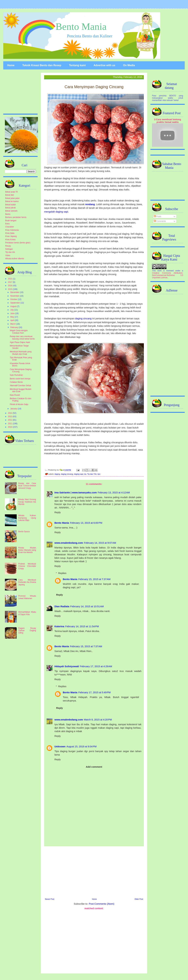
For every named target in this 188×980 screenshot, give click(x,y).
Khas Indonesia (12, 230)
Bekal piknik (10, 208)
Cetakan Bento (16, 382)
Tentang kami (77, 65)
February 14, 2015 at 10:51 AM (87, 606)
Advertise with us (104, 65)
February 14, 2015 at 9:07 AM (100, 543)
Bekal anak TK (12, 192)
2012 (10, 420)
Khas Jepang (11, 236)
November (15, 296)
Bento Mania (81, 27)
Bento (8, 214)
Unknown (60, 746)
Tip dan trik (10, 252)
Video (8, 255)
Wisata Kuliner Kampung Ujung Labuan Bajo (27, 518)
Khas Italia (10, 233)
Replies (62, 573)
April (13, 320)
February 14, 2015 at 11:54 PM (82, 626)
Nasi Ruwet (15, 395)
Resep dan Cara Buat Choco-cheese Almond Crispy (27, 486)
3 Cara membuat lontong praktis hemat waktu (168, 121)
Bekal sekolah (11, 211)
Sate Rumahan (16, 375)
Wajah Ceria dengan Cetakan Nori (19, 332)
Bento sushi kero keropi (20, 379)
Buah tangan (11, 221)
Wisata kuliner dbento (15, 259)
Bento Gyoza (24, 532)
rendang (90, 204)
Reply (58, 512)
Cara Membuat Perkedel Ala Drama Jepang (27, 582)
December (15, 292)
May (12, 317)
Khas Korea (10, 240)
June (13, 313)
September (15, 303)
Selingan (9, 249)
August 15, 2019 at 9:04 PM (82, 746)
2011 (10, 424)
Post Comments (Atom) (102, 904)
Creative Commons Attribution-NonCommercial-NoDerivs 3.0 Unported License (168, 275)
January (14, 409)
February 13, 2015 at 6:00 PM (86, 523)
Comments (160, 221)
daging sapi (79, 474)
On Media (129, 65)
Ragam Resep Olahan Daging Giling (27, 631)
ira (85, 474)
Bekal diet (10, 195)
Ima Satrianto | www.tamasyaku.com (76, 492)
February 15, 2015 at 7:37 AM (94, 579)
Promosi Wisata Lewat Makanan (27, 597)
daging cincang (83, 318)
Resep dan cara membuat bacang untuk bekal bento (22, 338)
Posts (158, 216)
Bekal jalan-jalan (12, 198)
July (12, 310)
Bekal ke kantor (12, 201)
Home (11, 65)
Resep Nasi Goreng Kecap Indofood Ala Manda (27, 502)
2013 (10, 417)
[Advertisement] (94, 872)
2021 (10, 279)
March (13, 324)
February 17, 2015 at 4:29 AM (96, 666)
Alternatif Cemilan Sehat (20, 386)
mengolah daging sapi (56, 212)
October (14, 299)
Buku (7, 224)
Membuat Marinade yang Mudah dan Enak (21, 353)
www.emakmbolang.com (69, 543)
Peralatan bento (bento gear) (18, 243)
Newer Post (50, 899)
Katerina (59, 626)
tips (99, 474)
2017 (10, 282)
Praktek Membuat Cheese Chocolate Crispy (27, 566)
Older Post (139, 899)
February (14, 327)
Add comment (94, 767)
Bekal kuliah (11, 205)
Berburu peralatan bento (16, 217)
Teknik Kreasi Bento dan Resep (42, 65)
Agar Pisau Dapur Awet (20, 342)
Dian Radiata (62, 606)
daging (57, 474)
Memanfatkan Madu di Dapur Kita (27, 613)
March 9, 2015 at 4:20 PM (98, 720)
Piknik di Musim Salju (19, 404)
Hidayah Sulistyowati (67, 666)
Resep (8, 246)
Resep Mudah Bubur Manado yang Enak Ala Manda (27, 550)
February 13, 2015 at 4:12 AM (114, 492)
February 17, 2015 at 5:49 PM (94, 692)
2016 (10, 286)
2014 (10, 413)
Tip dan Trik (92, 474)
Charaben (10, 227)
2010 (10, 427)
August (14, 306)
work (159, 271)
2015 (10, 289)
